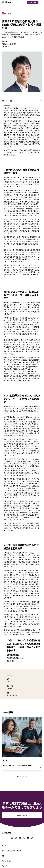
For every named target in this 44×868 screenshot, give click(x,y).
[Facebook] (20, 838)
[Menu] (41, 3)
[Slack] (7, 3)
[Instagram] (16, 838)
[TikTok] (32, 838)
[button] (18, 777)
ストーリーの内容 (7, 101)
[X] (24, 838)
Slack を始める (33, 3)
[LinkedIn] (12, 838)
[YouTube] (28, 838)
